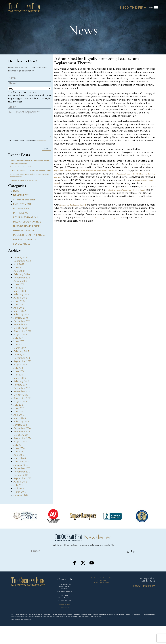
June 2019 (19, 284)
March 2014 (20, 458)
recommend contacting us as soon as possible (103, 218)
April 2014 (19, 455)
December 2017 (22, 321)
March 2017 (20, 348)
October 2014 (21, 435)
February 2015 (21, 422)
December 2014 (22, 428)
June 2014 (19, 448)
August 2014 (20, 442)
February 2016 (21, 381)
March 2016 (20, 378)
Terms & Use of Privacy (101, 583)
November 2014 (22, 432)
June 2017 (19, 341)
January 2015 (21, 425)
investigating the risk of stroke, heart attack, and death (125, 190)
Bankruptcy (21, 195)
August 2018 (20, 298)
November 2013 (22, 472)
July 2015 (18, 405)
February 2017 (21, 351)
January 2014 (21, 465)
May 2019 (18, 288)
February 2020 (22, 274)
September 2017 (22, 331)
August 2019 (20, 281)
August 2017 (20, 335)
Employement (22, 204)
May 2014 (18, 452)
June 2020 (19, 268)
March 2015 (20, 418)
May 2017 (18, 345)
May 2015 (18, 412)
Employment (101, 580)
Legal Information (25, 217)
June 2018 (19, 301)
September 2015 (22, 398)
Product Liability (25, 239)
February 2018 (21, 315)
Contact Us (65, 579)
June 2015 (19, 408)
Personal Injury (24, 231)
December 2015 (22, 388)
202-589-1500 (65, 607)
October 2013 (21, 475)
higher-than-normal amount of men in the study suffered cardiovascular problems (84, 171)
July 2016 (18, 368)
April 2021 (19, 264)
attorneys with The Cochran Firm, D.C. (73, 205)
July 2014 (19, 445)
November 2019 (22, 278)
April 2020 (19, 271)
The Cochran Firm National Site (101, 578)
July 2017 (19, 338)
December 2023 (22, 261)
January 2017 (21, 355)
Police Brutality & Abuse (29, 235)
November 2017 (22, 325)
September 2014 (22, 438)
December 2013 (22, 468)
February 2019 (21, 294)
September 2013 (22, 478)
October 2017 (21, 328)
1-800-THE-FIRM (65, 605)
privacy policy (41, 140)
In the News (21, 213)
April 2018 (19, 308)
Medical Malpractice (27, 222)
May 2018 (19, 304)
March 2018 (20, 311)
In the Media (21, 209)
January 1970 (21, 495)
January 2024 (21, 258)
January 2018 (21, 318)
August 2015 (20, 401)
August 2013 (20, 482)
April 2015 (19, 415)
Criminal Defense (24, 200)
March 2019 (20, 291)
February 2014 (21, 462)
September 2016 (22, 361)
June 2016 (19, 371)
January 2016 (21, 385)
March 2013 (20, 492)
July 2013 (19, 485)
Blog (16, 191)
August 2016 (20, 365)
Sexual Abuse (22, 244)
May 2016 (18, 375)
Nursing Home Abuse (26, 226)
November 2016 (22, 358)
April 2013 (19, 488)
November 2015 (22, 391)
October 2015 (21, 395)
